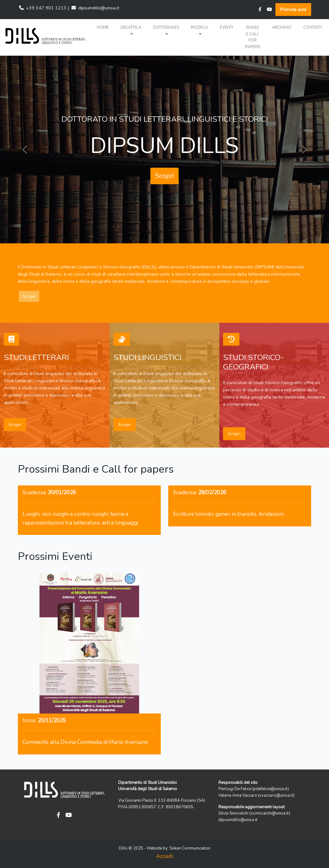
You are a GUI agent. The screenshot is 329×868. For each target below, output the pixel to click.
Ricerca (199, 30)
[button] (131, 31)
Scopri (164, 176)
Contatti (313, 28)
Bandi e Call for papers (253, 37)
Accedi (164, 856)
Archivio (282, 28)
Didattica (131, 30)
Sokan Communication (190, 848)
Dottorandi (166, 30)
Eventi (227, 28)
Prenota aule (293, 9)
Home (103, 28)
